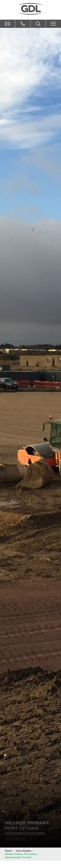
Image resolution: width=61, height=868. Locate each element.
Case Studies (24, 851)
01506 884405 (23, 24)
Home (8, 851)
